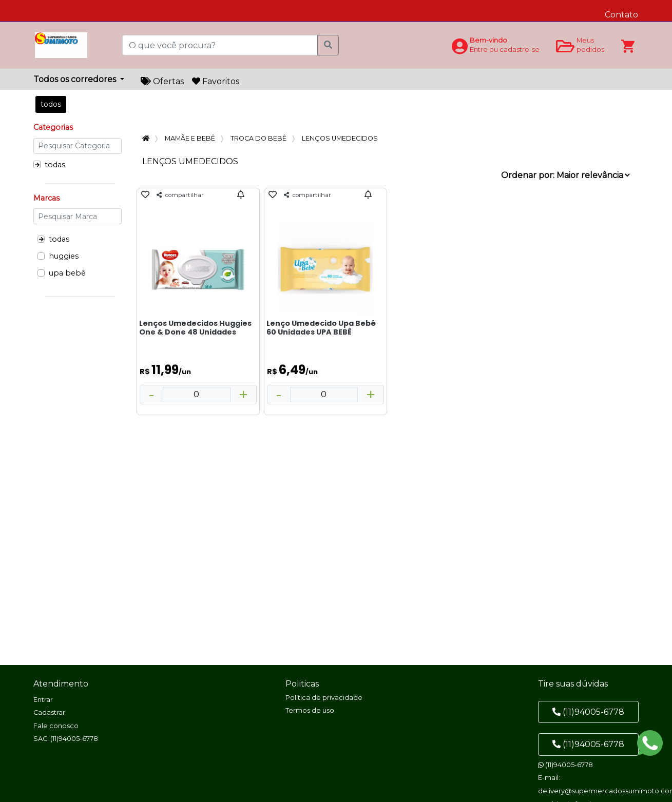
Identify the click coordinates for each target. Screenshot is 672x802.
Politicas (302, 684)
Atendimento (61, 684)
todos (51, 104)
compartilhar (180, 195)
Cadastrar (49, 712)
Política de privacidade (324, 698)
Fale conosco (56, 726)
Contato (621, 15)
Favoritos (216, 81)
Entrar (43, 700)
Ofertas (162, 81)
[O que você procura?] (220, 45)
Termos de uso (310, 710)
